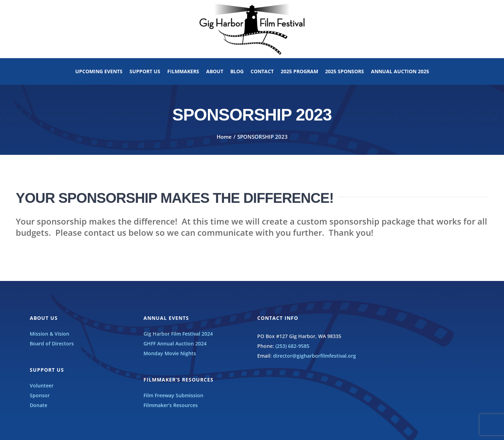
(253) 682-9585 (292, 346)
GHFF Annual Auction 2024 (175, 343)
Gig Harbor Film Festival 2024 (178, 334)
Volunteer (42, 386)
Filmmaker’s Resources (171, 405)
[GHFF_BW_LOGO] (252, 6)
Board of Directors (52, 343)
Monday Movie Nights (170, 353)
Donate (38, 405)
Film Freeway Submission (173, 395)
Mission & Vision (50, 334)
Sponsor (40, 395)
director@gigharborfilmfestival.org (314, 356)
